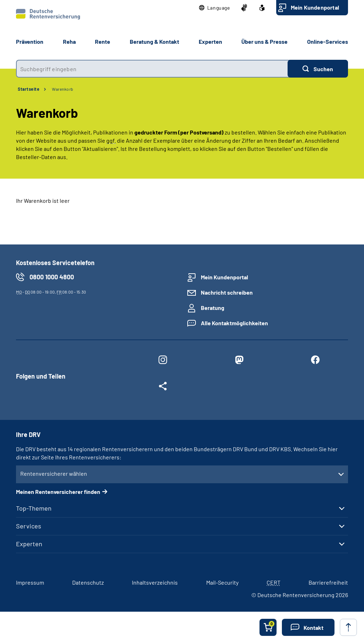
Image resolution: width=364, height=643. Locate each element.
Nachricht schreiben (227, 292)
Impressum (30, 582)
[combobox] (152, 69)
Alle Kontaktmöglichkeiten (234, 323)
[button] (215, 8)
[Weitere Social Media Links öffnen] (163, 388)
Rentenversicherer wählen (54, 473)
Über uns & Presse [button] (264, 41)
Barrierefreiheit (328, 582)
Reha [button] (69, 41)
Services (29, 526)
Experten (29, 544)
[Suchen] (318, 69)
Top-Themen (34, 508)
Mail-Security (222, 582)
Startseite (29, 89)
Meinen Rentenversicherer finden (58, 492)
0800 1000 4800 (52, 277)
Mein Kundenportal (315, 7)
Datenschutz (88, 582)
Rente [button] (103, 41)
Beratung (213, 308)
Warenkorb (63, 89)
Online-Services (328, 41)
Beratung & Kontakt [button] (154, 41)
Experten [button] (210, 41)
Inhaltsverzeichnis (155, 582)
